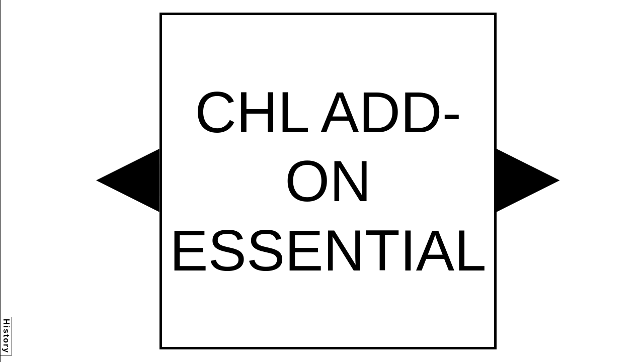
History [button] (6, 336)
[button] (128, 180)
